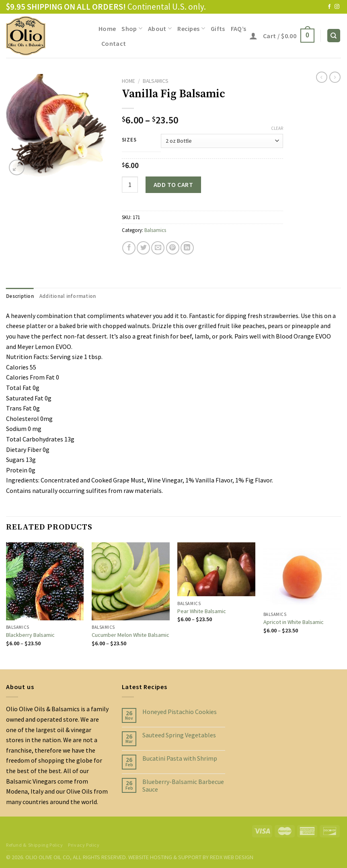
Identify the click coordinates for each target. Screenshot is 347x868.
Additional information (68, 296)
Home (107, 29)
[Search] (334, 36)
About (160, 29)
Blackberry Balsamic (30, 635)
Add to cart (173, 185)
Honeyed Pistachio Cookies (180, 712)
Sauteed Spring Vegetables (179, 735)
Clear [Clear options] (277, 128)
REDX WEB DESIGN (232, 857)
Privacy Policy (84, 845)
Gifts (218, 29)
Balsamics (156, 81)
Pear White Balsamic (202, 611)
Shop (132, 29)
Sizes (129, 140)
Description (20, 296)
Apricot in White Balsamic (294, 622)
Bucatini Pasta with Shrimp (180, 758)
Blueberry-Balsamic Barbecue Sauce (183, 786)
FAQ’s (239, 29)
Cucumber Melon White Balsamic (130, 635)
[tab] (20, 296)
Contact (114, 43)
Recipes (191, 29)
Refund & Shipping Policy (35, 845)
